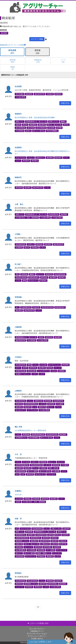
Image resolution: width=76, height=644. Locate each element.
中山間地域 (20, 131)
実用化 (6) (13, 68)
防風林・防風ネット (43, 553)
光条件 (18, 502)
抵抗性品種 (32, 371)
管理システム (54, 122)
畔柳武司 (18, 177)
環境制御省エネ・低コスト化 (36, 122)
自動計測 (19, 544)
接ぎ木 (27, 247)
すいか (35, 468)
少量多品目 (45, 544)
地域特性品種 (20, 371)
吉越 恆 (18, 519)
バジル (58, 407)
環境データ (62, 532)
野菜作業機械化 (52, 131)
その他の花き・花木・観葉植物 (27, 217)
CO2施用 (60, 404)
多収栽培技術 (20, 471)
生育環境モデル (21, 438)
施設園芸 (4, 33)
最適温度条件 (34, 277)
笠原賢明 (18, 148)
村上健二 (18, 264)
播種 (24, 280)
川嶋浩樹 (18, 327)
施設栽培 (42, 125)
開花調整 (65, 365)
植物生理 (42, 407)
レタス (43, 247)
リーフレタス (32, 410)
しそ (35, 407)
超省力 (28, 131)
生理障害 (19, 247)
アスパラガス (20, 158)
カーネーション (54, 365)
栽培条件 (55, 538)
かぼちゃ (31, 244)
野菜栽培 (26, 161)
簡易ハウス (20, 122)
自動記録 (63, 541)
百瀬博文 (18, 491)
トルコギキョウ (43, 371)
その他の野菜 (20, 97)
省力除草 (51, 128)
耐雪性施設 (47, 547)
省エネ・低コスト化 (54, 125)
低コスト (50, 407)
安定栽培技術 (20, 244)
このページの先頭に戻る (38, 623)
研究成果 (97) (12, 52)
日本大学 (18, 495)
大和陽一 (18, 234)
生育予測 (63, 544)
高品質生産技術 (21, 277)
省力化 (66, 125)
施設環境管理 (39, 94)
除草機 (59, 128)
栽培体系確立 (53, 584)
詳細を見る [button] (65, 103)
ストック (57, 368)
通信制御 (41, 550)
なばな (54, 371)
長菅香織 (18, 297)
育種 (29, 365)
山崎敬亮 (18, 391)
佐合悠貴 (18, 86)
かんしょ (52, 462)
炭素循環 (57, 547)
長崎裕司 (18, 114)
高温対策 (49, 274)
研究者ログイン (37, 631)
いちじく (31, 158)
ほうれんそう (33, 280)
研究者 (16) (38, 52)
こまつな (43, 404)
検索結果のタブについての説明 (13, 45)
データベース (62, 550)
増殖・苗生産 (54, 468)
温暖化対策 (39, 401)
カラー (18, 368)
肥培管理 (30, 474)
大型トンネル (56, 529)
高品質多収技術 (47, 307)
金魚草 (25, 368)
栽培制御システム (22, 541)
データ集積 (51, 550)
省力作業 (31, 128)
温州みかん (40, 158)
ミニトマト (51, 474)
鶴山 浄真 (18, 427)
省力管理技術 (20, 128)
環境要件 (31, 535)
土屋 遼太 (19, 204)
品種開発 (62, 371)
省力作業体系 (41, 128)
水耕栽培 (50, 94)
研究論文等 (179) (38, 61)
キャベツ (40, 274)
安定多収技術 (32, 581)
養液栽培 (58, 94)
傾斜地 (18, 125)
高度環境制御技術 (31, 404)
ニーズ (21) (63, 61)
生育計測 (55, 544)
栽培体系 (45, 499)
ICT (17, 529)
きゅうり (61, 462)
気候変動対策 (54, 214)
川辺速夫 (18, 357)
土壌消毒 (56, 471)
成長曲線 (19, 547)
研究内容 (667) (13, 61)
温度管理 (66, 529)
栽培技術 (39, 244)
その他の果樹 (45, 217)
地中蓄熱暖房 (34, 438)
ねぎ (23, 474)
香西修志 (18, 573)
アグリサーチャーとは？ (37, 634)
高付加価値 (20, 94)
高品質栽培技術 (60, 274)
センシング (28, 547)
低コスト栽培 (32, 471)
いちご (35, 365)
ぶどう (18, 161)
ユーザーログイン (37, 629)
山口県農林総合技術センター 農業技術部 (30, 430)
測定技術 (38, 547)
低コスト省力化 (39, 131)
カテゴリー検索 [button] (37, 39)
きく (17, 307)
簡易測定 (28, 499)
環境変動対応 (20, 535)
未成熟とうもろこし (23, 374)
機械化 (63, 122)
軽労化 (25, 125)
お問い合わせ (37, 639)
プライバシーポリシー (37, 636)
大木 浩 (18, 454)
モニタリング (31, 556)
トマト (66, 158)
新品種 (50, 368)
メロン (35, 374)
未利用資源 (20, 556)
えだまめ (43, 365)
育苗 (17, 274)
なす (17, 474)
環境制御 (19, 188)
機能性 (32, 274)
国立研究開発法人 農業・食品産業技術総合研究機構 (35, 118)
